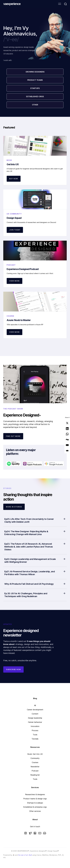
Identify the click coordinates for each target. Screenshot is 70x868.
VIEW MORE (14, 281)
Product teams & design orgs (35, 799)
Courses (35, 762)
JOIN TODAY (15, 230)
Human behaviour (35, 722)
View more (14, 332)
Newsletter (35, 767)
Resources (35, 747)
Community (35, 758)
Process (35, 730)
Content (35, 714)
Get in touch (35, 827)
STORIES (7, 488)
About (35, 819)
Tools (35, 735)
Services (35, 787)
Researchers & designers (35, 794)
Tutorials (35, 739)
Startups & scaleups (35, 803)
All (35, 705)
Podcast (35, 771)
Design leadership (35, 718)
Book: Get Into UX (35, 754)
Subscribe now (13, 669)
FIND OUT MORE (13, 436)
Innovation (35, 726)
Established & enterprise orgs (35, 807)
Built (30, 855)
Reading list (35, 775)
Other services (35, 811)
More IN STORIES (14, 507)
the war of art (23, 855)
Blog (35, 698)
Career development (35, 710)
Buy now (14, 179)
